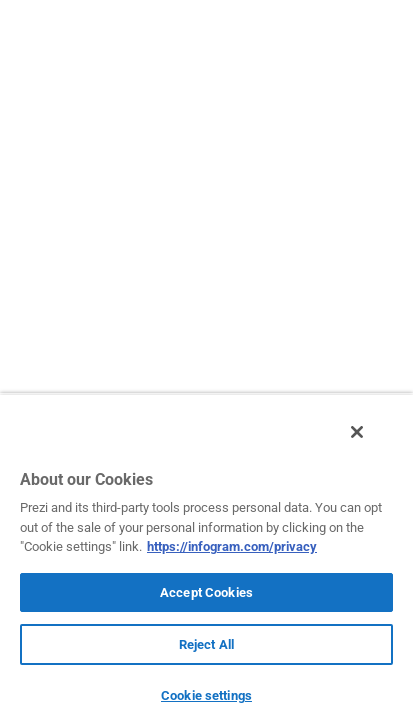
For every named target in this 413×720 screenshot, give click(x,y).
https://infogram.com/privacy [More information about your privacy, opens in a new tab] (232, 546)
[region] (206, 562)
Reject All (206, 644)
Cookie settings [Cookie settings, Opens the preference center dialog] (206, 695)
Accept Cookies (206, 592)
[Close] (371, 443)
